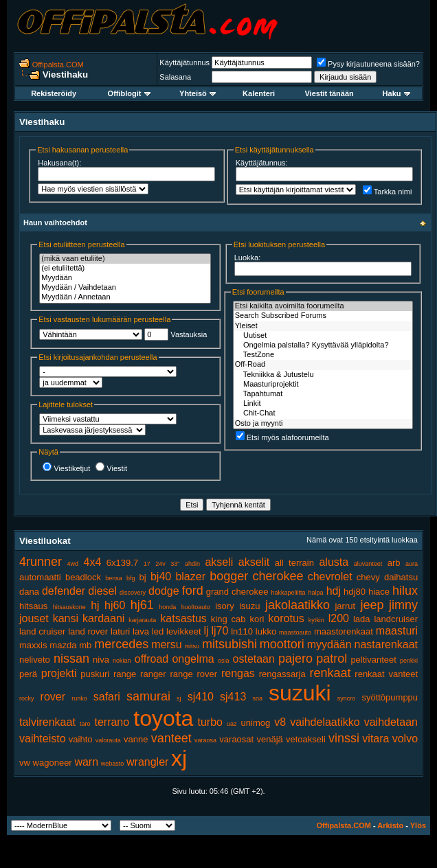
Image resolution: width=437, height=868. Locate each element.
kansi (66, 618)
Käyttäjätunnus (184, 62)
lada (362, 619)
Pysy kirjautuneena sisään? (368, 64)
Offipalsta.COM (58, 65)
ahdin (192, 564)
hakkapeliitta (288, 593)
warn (86, 762)
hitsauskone (69, 607)
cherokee (278, 576)
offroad (152, 659)
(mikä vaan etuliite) (125, 259)
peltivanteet (373, 660)
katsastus (183, 618)
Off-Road (323, 365)
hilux (405, 591)
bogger (229, 576)
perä (28, 674)
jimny (403, 605)
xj (179, 758)
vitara (376, 739)
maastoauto (295, 632)
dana (29, 592)
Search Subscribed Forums (323, 316)
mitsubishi (229, 644)
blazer (190, 576)
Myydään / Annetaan (125, 297)
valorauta (108, 740)
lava (141, 631)
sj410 (201, 697)
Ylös (418, 825)
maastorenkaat (344, 631)
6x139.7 (122, 563)
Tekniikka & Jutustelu (323, 375)
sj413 (233, 697)
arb (394, 563)
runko (79, 698)
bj (143, 577)
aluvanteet (368, 564)
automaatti (40, 577)
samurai (148, 696)
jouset (34, 618)
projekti (59, 673)
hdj (334, 591)
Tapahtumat (323, 394)
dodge (164, 591)
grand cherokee (237, 592)
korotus (286, 618)
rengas (238, 673)
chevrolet (330, 576)
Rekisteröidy (54, 93)
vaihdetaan (391, 722)
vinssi (344, 738)
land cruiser (42, 631)
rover (53, 697)
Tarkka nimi (388, 192)
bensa (114, 578)
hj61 (142, 605)
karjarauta (142, 620)
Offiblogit (129, 93)
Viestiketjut (66, 468)
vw (25, 763)
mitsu (192, 646)
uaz (232, 724)
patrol (332, 659)
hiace (379, 592)
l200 (339, 618)
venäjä (269, 739)
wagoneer (53, 763)
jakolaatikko (298, 605)
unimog (256, 723)
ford (193, 591)
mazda (63, 645)
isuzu (249, 606)
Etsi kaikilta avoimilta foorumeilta (323, 306)
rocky (27, 698)
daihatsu (401, 577)
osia (224, 661)
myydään (329, 644)
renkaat (330, 673)
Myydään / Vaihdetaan (125, 288)
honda (167, 607)
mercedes (121, 644)
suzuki (300, 693)
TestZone (323, 355)
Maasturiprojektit (323, 385)
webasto (113, 764)
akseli (219, 562)
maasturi (397, 631)
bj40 (161, 576)
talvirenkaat (47, 722)
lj (206, 631)
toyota (163, 718)
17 (147, 564)
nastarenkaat (386, 644)
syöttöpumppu (390, 697)
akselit (254, 562)
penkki (409, 661)
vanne (136, 739)
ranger (153, 674)
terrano (112, 722)
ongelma (193, 659)
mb (85, 645)
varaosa (205, 740)
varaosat (236, 739)
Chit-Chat (323, 413)
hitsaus (33, 606)
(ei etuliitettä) (125, 269)
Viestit (111, 468)
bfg (131, 578)
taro (85, 724)
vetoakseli (306, 739)
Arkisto (390, 825)
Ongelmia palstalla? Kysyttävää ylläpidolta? (323, 345)
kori (257, 619)
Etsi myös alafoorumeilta (282, 437)
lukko (266, 631)
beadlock (83, 577)
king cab (228, 619)
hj (95, 605)
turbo (210, 722)
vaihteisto (43, 739)
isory (224, 606)
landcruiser (396, 619)
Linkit (323, 404)
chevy (368, 577)
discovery (133, 593)
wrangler (147, 762)
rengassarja (282, 674)
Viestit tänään (329, 93)
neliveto (35, 660)
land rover (88, 631)
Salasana (175, 77)
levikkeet (184, 631)
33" (175, 564)
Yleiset (323, 326)
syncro (347, 698)
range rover (194, 674)
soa (257, 698)
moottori (282, 644)
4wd (73, 564)
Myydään (125, 278)
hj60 (115, 605)
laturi (120, 631)
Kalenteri (259, 93)
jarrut (345, 606)
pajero (295, 659)
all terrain (294, 563)
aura (412, 564)
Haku (396, 93)
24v (160, 564)
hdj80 (355, 592)
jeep (372, 605)
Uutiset (323, 336)
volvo (405, 739)
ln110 (242, 631)
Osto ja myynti (323, 424)
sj (179, 698)
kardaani (103, 618)
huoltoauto (196, 607)
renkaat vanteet (386, 674)
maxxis (33, 645)
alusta (334, 562)
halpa (316, 593)
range (125, 674)
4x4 (93, 562)
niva (101, 660)
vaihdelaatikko (325, 722)
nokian (122, 661)
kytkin (316, 620)
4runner (41, 562)
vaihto (81, 739)
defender (64, 591)
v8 (280, 722)
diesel (102, 591)
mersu (166, 644)
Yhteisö (198, 93)
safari (107, 697)
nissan (71, 659)
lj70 (220, 631)
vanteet (171, 738)
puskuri (95, 674)
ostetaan (254, 659)
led (158, 631)
